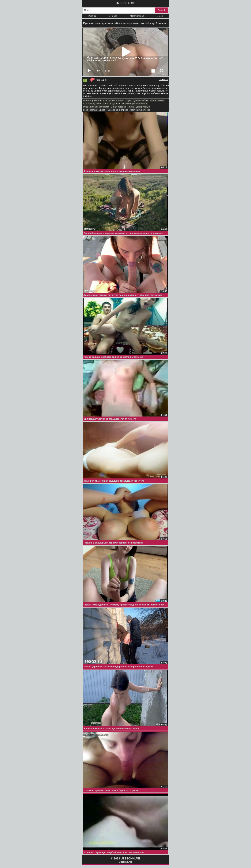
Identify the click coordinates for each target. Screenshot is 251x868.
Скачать (163, 79)
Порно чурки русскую (139, 107)
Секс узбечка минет (114, 100)
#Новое (113, 16)
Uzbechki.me (125, 862)
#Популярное (137, 16)
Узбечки (92, 16)
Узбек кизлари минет (94, 110)
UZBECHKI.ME (125, 3)
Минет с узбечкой (92, 100)
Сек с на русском (92, 104)
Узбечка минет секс (140, 110)
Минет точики (157, 100)
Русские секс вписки (117, 110)
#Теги (160, 16)
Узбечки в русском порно (134, 104)
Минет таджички (111, 104)
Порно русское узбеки (137, 100)
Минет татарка (118, 107)
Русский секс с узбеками (96, 107)
